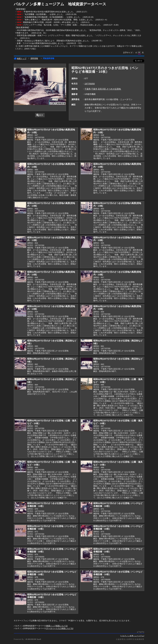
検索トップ (20, 59)
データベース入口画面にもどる (60, 628)
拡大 (40, 115)
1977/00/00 (90, 84)
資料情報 (34, 58)
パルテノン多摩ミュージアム (132, 636)
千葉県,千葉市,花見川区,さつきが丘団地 (103, 89)
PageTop (141, 632)
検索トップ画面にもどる (57, 626)
